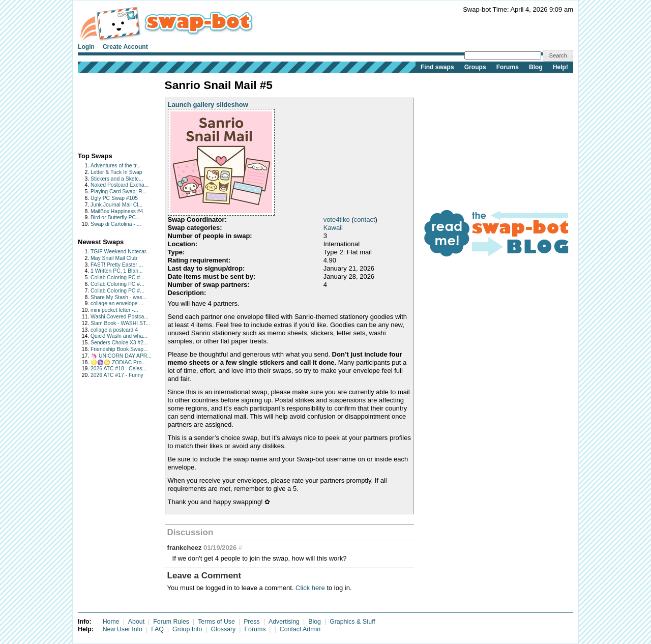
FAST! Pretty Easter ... (117, 265)
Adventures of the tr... (116, 166)
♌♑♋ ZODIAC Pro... (118, 362)
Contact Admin (300, 629)
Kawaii (333, 228)
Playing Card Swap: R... (119, 192)
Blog (536, 67)
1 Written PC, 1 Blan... (117, 271)
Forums (508, 67)
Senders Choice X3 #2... (119, 343)
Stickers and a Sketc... (117, 179)
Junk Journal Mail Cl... (116, 205)
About (136, 622)
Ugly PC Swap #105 (114, 198)
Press (252, 622)
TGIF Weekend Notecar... (121, 252)
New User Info (123, 629)
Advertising (284, 622)
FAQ (157, 629)
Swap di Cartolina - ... (116, 224)
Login (86, 47)
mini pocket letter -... (114, 310)
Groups (475, 67)
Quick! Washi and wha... (119, 336)
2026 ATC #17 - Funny (117, 375)
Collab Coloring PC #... (117, 277)
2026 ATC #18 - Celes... (119, 369)
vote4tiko (337, 219)
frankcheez (185, 548)
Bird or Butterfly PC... (115, 217)
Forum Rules (171, 622)
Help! (560, 67)
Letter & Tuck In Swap (116, 172)
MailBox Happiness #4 (117, 211)
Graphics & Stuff (352, 622)
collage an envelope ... (117, 303)
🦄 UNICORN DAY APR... (121, 356)
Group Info (187, 629)
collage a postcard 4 (114, 330)
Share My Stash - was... (119, 297)
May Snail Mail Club (114, 258)
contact (365, 219)
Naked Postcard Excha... (120, 185)
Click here (310, 588)
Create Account (125, 47)
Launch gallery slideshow (208, 105)
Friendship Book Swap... (119, 349)
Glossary (224, 629)
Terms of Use (216, 622)
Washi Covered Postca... (120, 317)
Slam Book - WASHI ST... (120, 323)
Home (111, 622)
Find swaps (437, 67)
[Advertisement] (110, 110)
